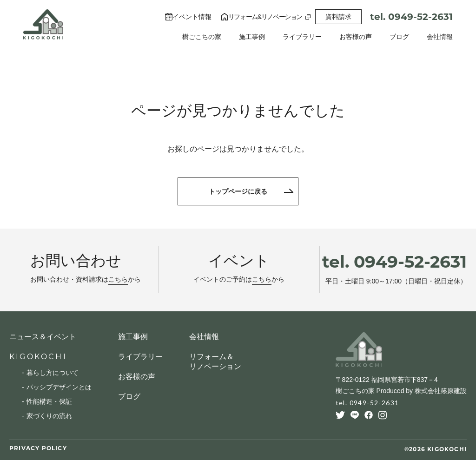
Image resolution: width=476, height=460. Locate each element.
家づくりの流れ (49, 416)
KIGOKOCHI (38, 357)
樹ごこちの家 (202, 37)
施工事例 (252, 37)
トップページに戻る (238, 191)
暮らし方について (53, 373)
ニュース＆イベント (43, 337)
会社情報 (440, 37)
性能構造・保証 (49, 401)
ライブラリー (302, 37)
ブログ (399, 37)
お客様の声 (356, 37)
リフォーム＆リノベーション (215, 361)
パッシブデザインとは (59, 387)
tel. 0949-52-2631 (411, 17)
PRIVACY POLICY (38, 448)
